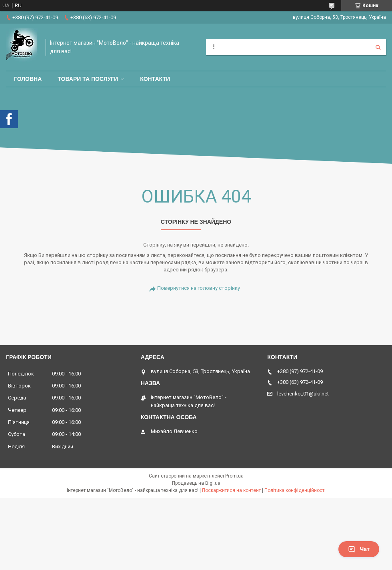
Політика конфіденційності (295, 490)
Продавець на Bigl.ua (196, 483)
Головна (28, 79)
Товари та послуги (88, 79)
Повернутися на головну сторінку (199, 288)
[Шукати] (378, 47)
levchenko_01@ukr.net (303, 394)
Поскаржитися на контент (231, 490)
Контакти (155, 79)
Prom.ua (234, 476)
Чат (359, 549)
